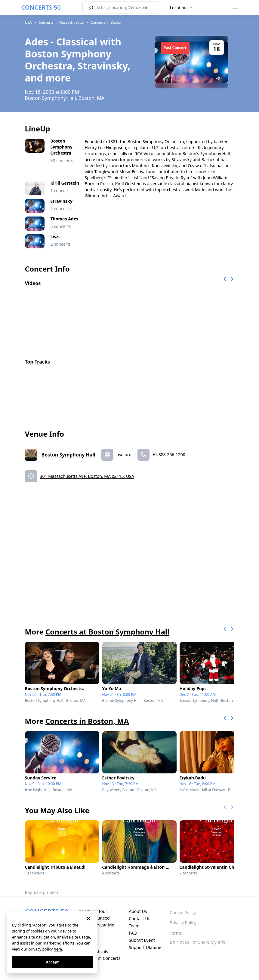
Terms (176, 933)
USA (28, 22)
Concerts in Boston (106, 22)
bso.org (124, 455)
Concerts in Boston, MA (87, 721)
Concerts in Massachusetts (61, 22)
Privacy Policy (183, 923)
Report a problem (42, 892)
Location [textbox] (178, 8)
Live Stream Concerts (99, 958)
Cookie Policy (183, 912)
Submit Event (142, 940)
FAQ (133, 933)
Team (134, 926)
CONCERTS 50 (41, 7)
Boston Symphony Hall (68, 455)
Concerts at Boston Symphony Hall (107, 632)
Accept (52, 962)
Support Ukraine (145, 947)
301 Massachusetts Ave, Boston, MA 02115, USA (87, 476)
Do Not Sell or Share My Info (198, 942)
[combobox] (181, 8)
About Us (138, 911)
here (58, 949)
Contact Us (139, 919)
